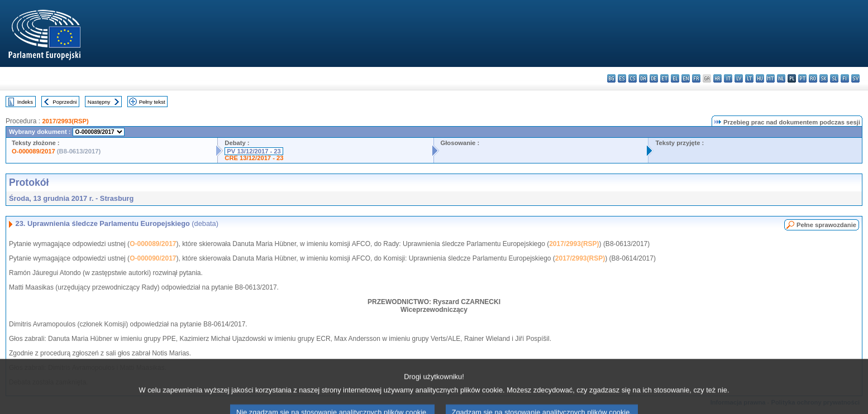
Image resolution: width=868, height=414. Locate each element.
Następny (99, 102)
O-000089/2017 (34, 151)
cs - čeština (633, 78)
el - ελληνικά (675, 78)
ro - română (813, 78)
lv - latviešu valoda (739, 78)
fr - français (696, 78)
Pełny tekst (152, 102)
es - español (622, 78)
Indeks (25, 102)
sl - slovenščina (834, 78)
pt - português (802, 78)
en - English (686, 78)
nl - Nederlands (781, 78)
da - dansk (643, 78)
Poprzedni (65, 102)
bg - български (611, 78)
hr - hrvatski (717, 78)
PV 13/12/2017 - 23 (254, 151)
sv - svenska (855, 78)
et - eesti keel (664, 78)
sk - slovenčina (824, 78)
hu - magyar (760, 78)
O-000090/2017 (153, 258)
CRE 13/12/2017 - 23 (254, 158)
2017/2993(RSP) (65, 121)
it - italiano (728, 78)
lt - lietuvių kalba (749, 78)
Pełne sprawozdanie (826, 225)
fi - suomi (845, 78)
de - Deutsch (654, 78)
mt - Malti (771, 78)
